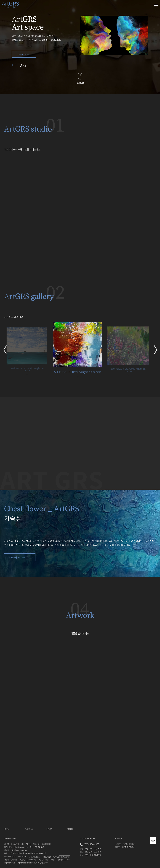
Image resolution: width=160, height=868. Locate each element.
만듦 (41, 863)
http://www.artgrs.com (19, 850)
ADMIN (46, 863)
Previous (14, 65)
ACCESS (70, 829)
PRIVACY (49, 829)
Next (31, 65)
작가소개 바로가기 (21, 557)
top (153, 841)
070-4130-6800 (90, 844)
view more (24, 54)
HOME (6, 829)
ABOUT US (29, 829)
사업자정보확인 (65, 857)
